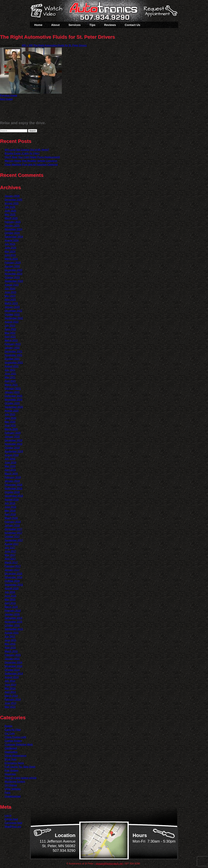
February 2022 (13, 344)
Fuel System (12, 770)
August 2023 (12, 285)
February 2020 (13, 433)
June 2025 (10, 211)
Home (38, 25)
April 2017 (10, 559)
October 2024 (12, 233)
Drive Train (11, 759)
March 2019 (11, 474)
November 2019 (13, 444)
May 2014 (10, 688)
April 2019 (10, 470)
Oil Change (11, 785)
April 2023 (10, 300)
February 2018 (13, 522)
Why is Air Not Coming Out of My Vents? (27, 150)
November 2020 (13, 400)
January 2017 (12, 570)
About (55, 25)
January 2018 (12, 525)
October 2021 (12, 359)
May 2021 (10, 377)
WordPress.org (13, 827)
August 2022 (12, 322)
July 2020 (10, 414)
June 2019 (10, 463)
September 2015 (14, 629)
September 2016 (14, 585)
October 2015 (12, 625)
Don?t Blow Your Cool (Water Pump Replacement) (32, 157)
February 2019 (13, 477)
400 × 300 (27, 45)
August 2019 (12, 455)
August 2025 (12, 203)
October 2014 (12, 670)
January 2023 (12, 307)
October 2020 (12, 403)
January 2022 (12, 348)
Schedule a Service (160, 13)
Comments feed (13, 823)
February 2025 (13, 222)
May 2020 (10, 422)
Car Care (10, 733)
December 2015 (13, 618)
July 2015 (10, 637)
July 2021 (10, 370)
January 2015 (12, 659)
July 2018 (10, 503)
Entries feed (11, 819)
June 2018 (10, 507)
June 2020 (10, 418)
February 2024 (13, 263)
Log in (8, 815)
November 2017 (13, 533)
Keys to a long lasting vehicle (21, 778)
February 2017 (13, 566)
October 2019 (12, 448)
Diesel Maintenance (16, 756)
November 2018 (13, 488)
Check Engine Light (15, 737)
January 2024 (12, 266)
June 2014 (10, 685)
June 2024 (10, 248)
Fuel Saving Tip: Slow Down (20, 767)
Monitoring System (15, 782)
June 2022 (10, 329)
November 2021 (13, 355)
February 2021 (13, 388)
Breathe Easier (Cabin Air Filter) (22, 153)
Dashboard (11, 748)
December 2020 (13, 396)
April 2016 (10, 603)
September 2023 (14, 281)
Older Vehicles (13, 789)
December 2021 (13, 351)
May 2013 (10, 707)
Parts (7, 793)
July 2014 (10, 681)
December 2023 (13, 270)
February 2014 (13, 699)
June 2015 (10, 640)
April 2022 (10, 337)
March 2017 (11, 562)
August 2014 (12, 677)
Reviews (110, 25)
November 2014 (13, 666)
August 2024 (12, 240)
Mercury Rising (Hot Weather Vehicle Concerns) (31, 161)
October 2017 (12, 537)
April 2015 (10, 648)
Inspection (10, 774)
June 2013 (10, 703)
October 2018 (12, 492)
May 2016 (10, 600)
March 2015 (11, 651)
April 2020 (10, 426)
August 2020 (12, 411)
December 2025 (13, 200)
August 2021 (12, 366)
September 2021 (14, 363)
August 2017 (12, 544)
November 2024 (13, 229)
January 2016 (12, 614)
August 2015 (12, 633)
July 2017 (10, 548)
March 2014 (11, 696)
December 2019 (13, 440)
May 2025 (10, 214)
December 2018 (13, 485)
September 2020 (14, 407)
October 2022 (12, 314)
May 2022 (10, 333)
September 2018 (14, 496)
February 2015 (13, 655)
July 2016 (10, 592)
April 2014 (10, 692)
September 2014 (14, 674)
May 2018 (10, 511)
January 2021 (12, 392)
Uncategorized (13, 796)
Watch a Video (48, 11)
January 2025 (12, 226)
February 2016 (13, 611)
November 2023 (13, 274)
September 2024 (14, 237)
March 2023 (11, 303)
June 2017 (10, 551)
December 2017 (13, 529)
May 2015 (10, 644)
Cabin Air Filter (13, 730)
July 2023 (10, 289)
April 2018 (10, 514)
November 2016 (13, 577)
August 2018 (12, 500)
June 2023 (10, 292)
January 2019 (12, 481)
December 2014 (13, 662)
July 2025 (10, 207)
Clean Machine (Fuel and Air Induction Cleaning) (31, 165)
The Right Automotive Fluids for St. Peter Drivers (60, 45)
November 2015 (13, 622)
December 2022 (13, 311)
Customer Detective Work (19, 745)
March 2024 (11, 259)
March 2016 (11, 607)
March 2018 (11, 518)
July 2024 (10, 244)
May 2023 (10, 296)
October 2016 (12, 581)
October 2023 (12, 277)
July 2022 (10, 326)
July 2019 (10, 459)
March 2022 (11, 340)
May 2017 (10, 555)
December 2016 (13, 574)
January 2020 (12, 437)
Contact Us (132, 25)
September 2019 (14, 451)
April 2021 (10, 381)
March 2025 (11, 218)
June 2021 (10, 374)
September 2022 (14, 318)
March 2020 (11, 429)
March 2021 (11, 385)
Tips (92, 25)
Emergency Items (14, 763)
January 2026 (12, 196)
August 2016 (12, 588)
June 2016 (10, 596)
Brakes (8, 726)
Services (74, 25)
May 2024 (10, 252)
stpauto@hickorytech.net (109, 864)
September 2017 (14, 540)
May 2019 (10, 466)
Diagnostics (11, 752)
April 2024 (10, 255)
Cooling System (13, 741)
